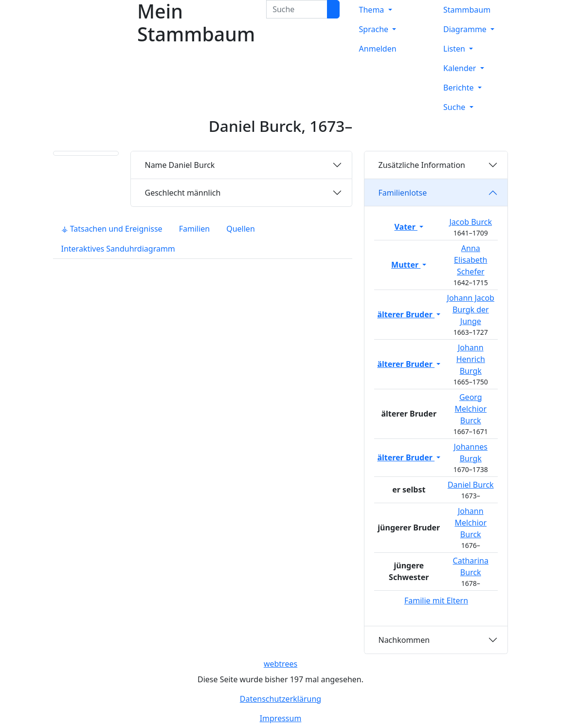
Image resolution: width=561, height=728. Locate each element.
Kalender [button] (461, 68)
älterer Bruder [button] (406, 314)
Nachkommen (404, 640)
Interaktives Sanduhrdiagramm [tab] (118, 249)
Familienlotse (402, 193)
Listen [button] (455, 49)
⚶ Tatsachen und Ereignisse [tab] (112, 229)
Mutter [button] (406, 265)
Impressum (281, 718)
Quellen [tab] (241, 229)
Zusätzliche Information (422, 165)
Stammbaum (467, 10)
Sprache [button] (375, 29)
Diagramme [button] (466, 29)
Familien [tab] (195, 229)
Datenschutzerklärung (280, 699)
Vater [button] (406, 227)
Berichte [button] (460, 88)
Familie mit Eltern (436, 601)
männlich (182, 193)
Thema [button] (373, 10)
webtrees (280, 664)
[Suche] (333, 9)
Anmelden (378, 49)
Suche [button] (455, 107)
